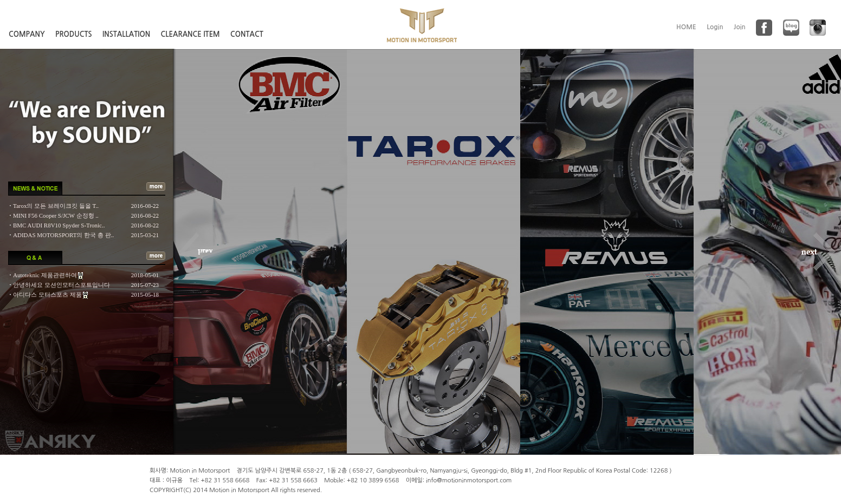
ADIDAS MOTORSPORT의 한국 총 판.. (63, 235)
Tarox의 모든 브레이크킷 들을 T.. (56, 206)
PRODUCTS (74, 34)
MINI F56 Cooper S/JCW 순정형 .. (56, 215)
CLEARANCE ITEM (190, 34)
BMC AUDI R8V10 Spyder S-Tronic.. (59, 225)
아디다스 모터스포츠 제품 (48, 294)
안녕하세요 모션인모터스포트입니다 (62, 285)
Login (715, 27)
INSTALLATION (126, 34)
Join (740, 27)
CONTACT (247, 34)
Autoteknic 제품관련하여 (46, 275)
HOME (686, 27)
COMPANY (27, 34)
